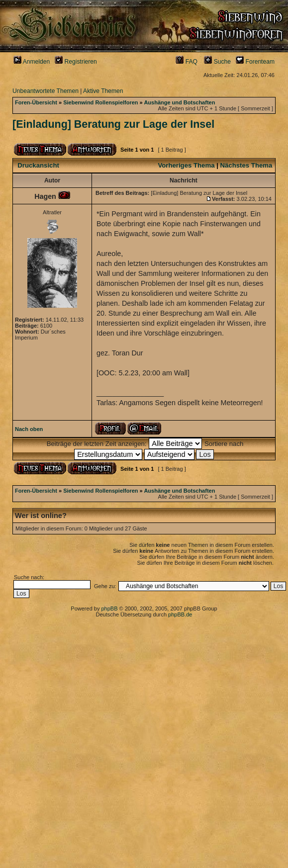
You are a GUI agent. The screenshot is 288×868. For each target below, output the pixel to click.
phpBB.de (180, 614)
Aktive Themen (103, 91)
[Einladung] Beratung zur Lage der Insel (113, 124)
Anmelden (32, 62)
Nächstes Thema (246, 165)
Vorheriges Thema (186, 165)
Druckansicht (38, 165)
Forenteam (255, 62)
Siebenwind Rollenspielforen (100, 102)
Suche (217, 62)
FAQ (187, 62)
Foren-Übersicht (36, 102)
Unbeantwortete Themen (46, 91)
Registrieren (76, 62)
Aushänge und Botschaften (179, 102)
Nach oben (29, 429)
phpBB (109, 608)
